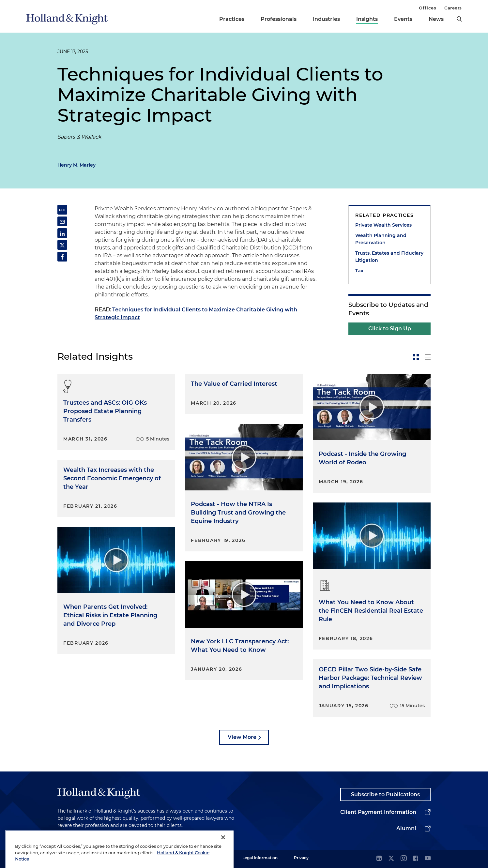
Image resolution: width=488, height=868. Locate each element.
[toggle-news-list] (428, 357)
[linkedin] (379, 859)
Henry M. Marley (76, 165)
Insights (367, 19)
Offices (427, 8)
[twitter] (391, 859)
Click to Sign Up (390, 329)
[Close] (223, 847)
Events (403, 19)
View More (242, 737)
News (436, 19)
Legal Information (260, 858)
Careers (453, 8)
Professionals (279, 19)
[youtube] (428, 859)
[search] (459, 19)
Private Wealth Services (383, 225)
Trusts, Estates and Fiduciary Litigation (389, 257)
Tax (359, 271)
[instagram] (404, 859)
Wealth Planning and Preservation (381, 239)
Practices (232, 19)
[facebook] (416, 859)
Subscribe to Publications (385, 794)
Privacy (301, 858)
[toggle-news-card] (416, 357)
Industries (326, 19)
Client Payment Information (378, 812)
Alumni (406, 828)
